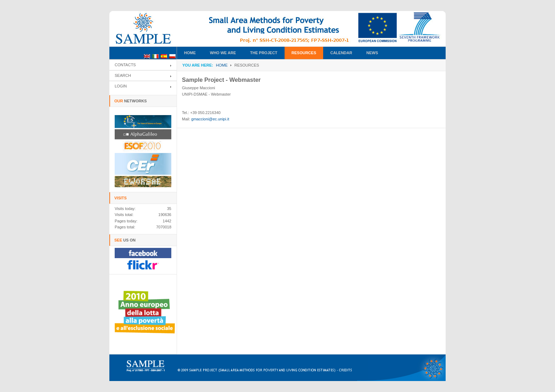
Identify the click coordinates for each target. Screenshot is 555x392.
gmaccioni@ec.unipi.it (210, 119)
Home (222, 65)
